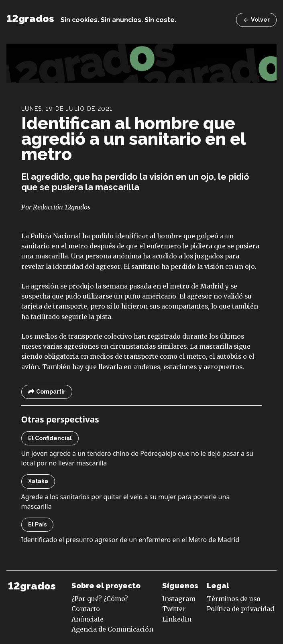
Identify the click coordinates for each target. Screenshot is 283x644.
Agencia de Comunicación (112, 629)
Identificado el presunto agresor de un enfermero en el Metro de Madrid (130, 540)
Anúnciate (88, 619)
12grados (30, 19)
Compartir (47, 392)
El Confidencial (50, 438)
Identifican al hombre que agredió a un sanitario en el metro (133, 139)
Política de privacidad (240, 609)
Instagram (179, 599)
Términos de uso (234, 599)
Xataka (38, 481)
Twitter (174, 609)
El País (37, 524)
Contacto (86, 609)
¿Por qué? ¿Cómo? (100, 599)
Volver (256, 20)
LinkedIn (177, 619)
